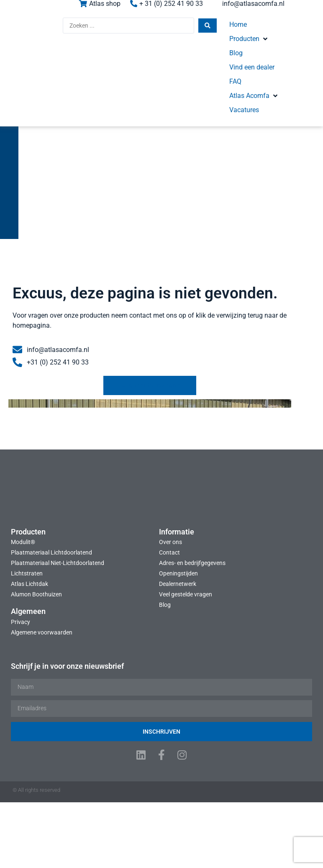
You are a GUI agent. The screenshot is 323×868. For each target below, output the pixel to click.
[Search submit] (161, 31)
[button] (228, 30)
